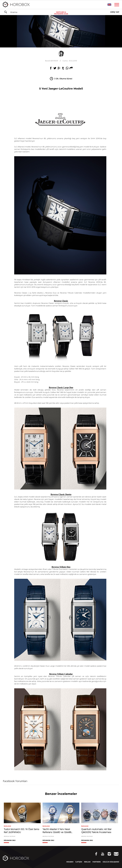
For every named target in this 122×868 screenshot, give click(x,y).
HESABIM (70, 862)
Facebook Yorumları (15, 781)
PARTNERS (97, 862)
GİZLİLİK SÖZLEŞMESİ (111, 862)
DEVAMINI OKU (10, 840)
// (61, 61)
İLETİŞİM (79, 862)
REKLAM (87, 862)
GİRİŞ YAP (115, 12)
